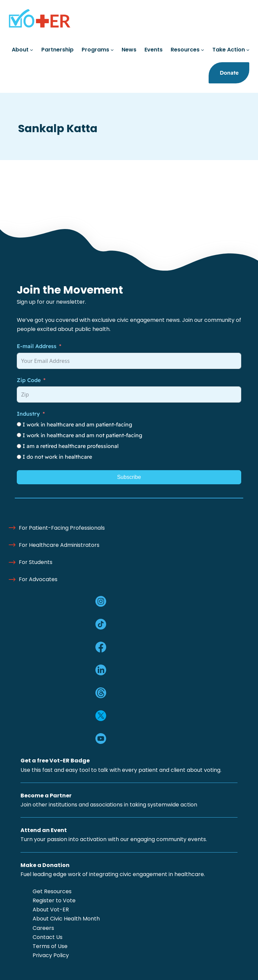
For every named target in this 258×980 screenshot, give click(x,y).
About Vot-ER (51, 910)
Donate (229, 73)
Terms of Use (50, 946)
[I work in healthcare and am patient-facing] (19, 424)
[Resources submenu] (203, 50)
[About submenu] (32, 50)
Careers (43, 928)
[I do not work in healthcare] (19, 457)
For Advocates (38, 579)
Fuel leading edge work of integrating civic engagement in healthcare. (113, 874)
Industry (28, 414)
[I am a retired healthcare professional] (19, 446)
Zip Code (29, 380)
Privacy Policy (51, 955)
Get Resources (52, 891)
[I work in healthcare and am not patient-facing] (19, 435)
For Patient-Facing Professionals (62, 528)
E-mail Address (37, 346)
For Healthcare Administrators (59, 545)
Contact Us (48, 937)
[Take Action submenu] (248, 50)
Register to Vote (54, 900)
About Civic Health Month (66, 919)
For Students (36, 562)
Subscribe (129, 477)
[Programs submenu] (112, 50)
